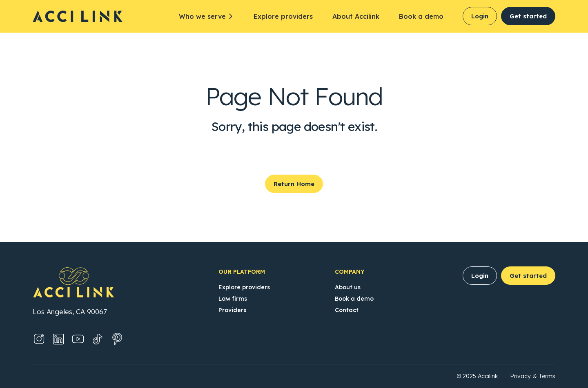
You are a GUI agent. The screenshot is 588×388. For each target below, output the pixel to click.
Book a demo (421, 16)
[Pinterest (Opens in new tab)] (117, 339)
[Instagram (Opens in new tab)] (39, 339)
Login (480, 16)
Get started (528, 16)
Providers (232, 310)
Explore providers (283, 16)
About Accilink (356, 16)
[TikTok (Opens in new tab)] (98, 339)
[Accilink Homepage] (82, 16)
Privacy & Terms (533, 376)
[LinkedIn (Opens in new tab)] (58, 339)
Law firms (233, 299)
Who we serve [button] (202, 16)
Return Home (294, 184)
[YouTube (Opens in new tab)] (78, 339)
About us (348, 287)
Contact (347, 310)
